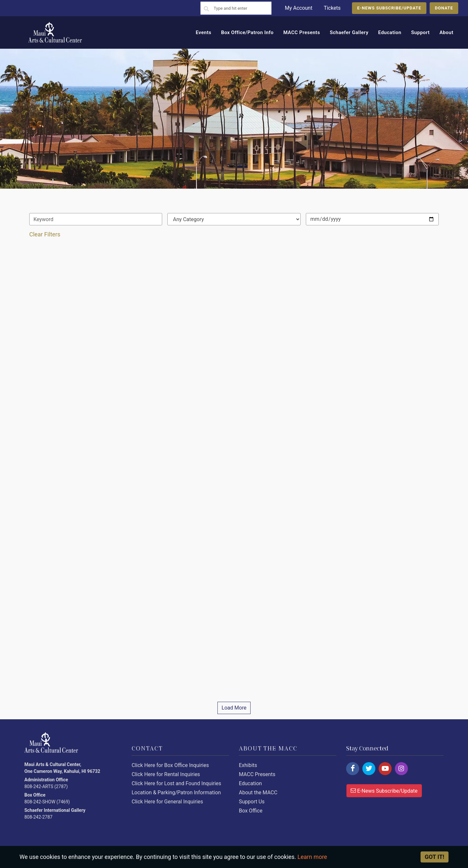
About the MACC (258, 793)
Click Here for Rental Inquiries (166, 774)
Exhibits (248, 765)
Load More (234, 708)
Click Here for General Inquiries (167, 802)
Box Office (251, 811)
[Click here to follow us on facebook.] (353, 769)
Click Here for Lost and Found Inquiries (176, 783)
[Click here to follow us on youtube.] (385, 769)
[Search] (206, 9)
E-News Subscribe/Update (384, 790)
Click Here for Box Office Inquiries (170, 765)
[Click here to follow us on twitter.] (369, 769)
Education (250, 783)
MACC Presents (257, 774)
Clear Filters (45, 234)
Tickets (332, 8)
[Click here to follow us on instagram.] (401, 769)
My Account (299, 8)
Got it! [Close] (435, 857)
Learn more (312, 857)
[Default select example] (234, 219)
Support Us (252, 802)
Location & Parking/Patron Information (176, 793)
